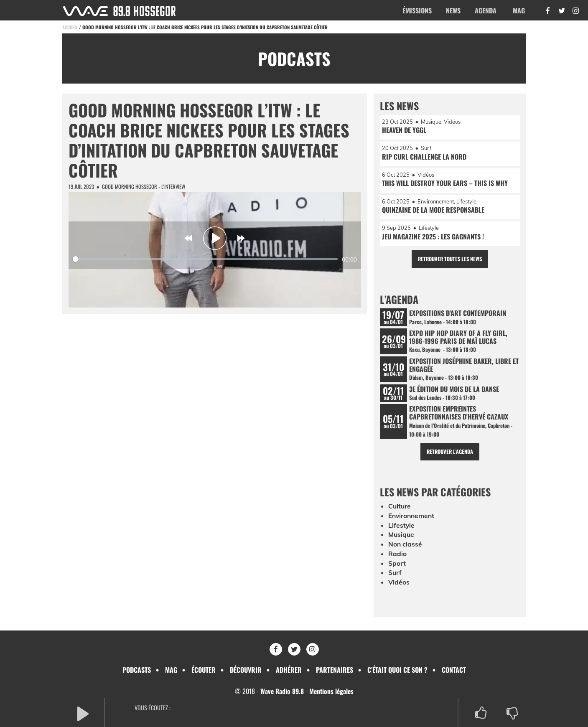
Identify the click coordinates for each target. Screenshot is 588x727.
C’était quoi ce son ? (397, 670)
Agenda (486, 10)
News (453, 10)
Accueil (70, 27)
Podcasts (137, 670)
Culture (400, 511)
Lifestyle (402, 530)
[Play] (215, 238)
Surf (395, 577)
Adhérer (289, 670)
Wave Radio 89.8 (281, 691)
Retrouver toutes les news (450, 261)
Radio (397, 558)
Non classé (405, 548)
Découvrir (246, 670)
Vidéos (399, 586)
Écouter (204, 670)
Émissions (417, 10)
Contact (454, 670)
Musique (402, 539)
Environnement (412, 520)
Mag (519, 10)
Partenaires (335, 670)
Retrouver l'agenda (450, 456)
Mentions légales (332, 691)
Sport (397, 567)
